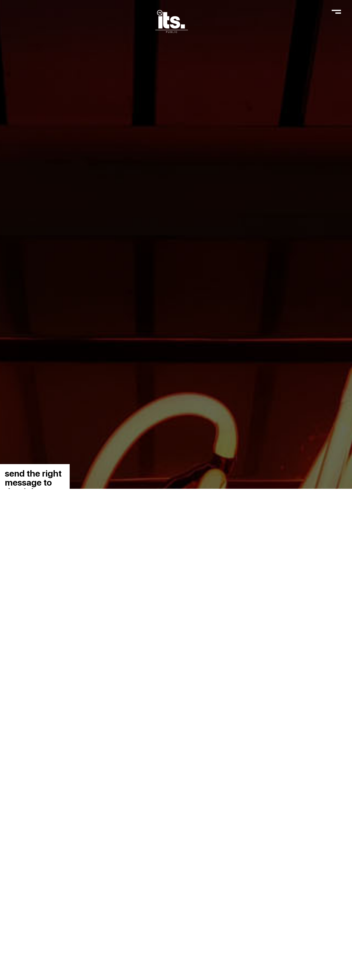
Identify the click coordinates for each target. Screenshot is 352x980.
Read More (177, 968)
